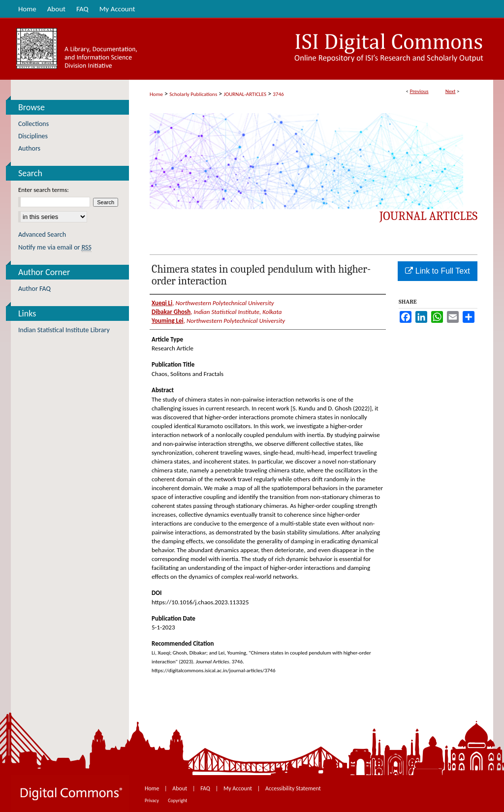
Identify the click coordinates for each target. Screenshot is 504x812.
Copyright (177, 800)
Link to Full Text (437, 271)
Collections (33, 124)
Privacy (152, 800)
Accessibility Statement (293, 788)
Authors (29, 148)
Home (156, 94)
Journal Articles (428, 216)
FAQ (206, 788)
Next (451, 91)
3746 (278, 94)
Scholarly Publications (193, 94)
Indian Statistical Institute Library (64, 330)
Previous (419, 91)
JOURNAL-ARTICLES (245, 94)
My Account (238, 788)
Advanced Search (42, 234)
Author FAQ (34, 289)
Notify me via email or (55, 247)
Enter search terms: (44, 190)
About (180, 788)
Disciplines (33, 136)
